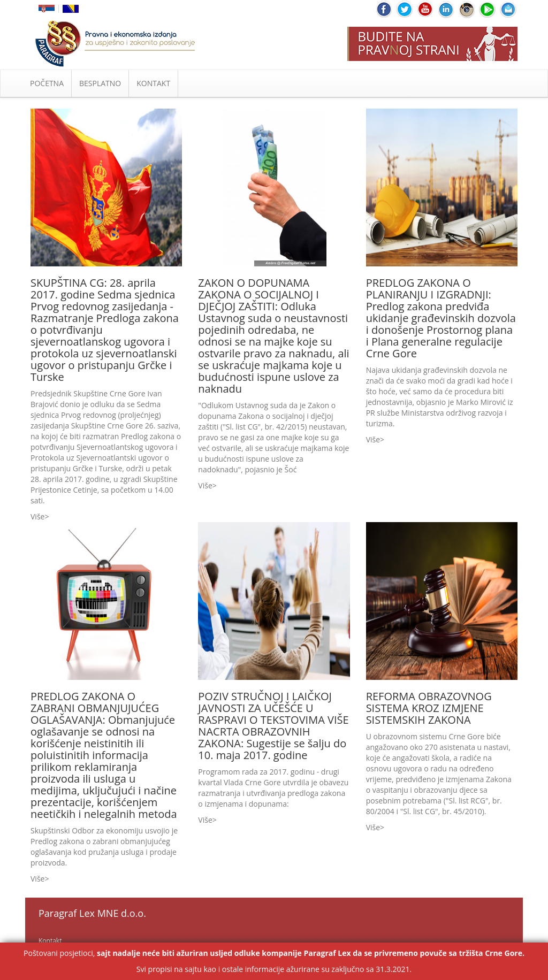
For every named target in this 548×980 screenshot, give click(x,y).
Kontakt (50, 941)
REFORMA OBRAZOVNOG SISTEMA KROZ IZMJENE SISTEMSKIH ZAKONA (429, 708)
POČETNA (47, 83)
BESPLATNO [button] (100, 83)
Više (37, 516)
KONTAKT (153, 83)
